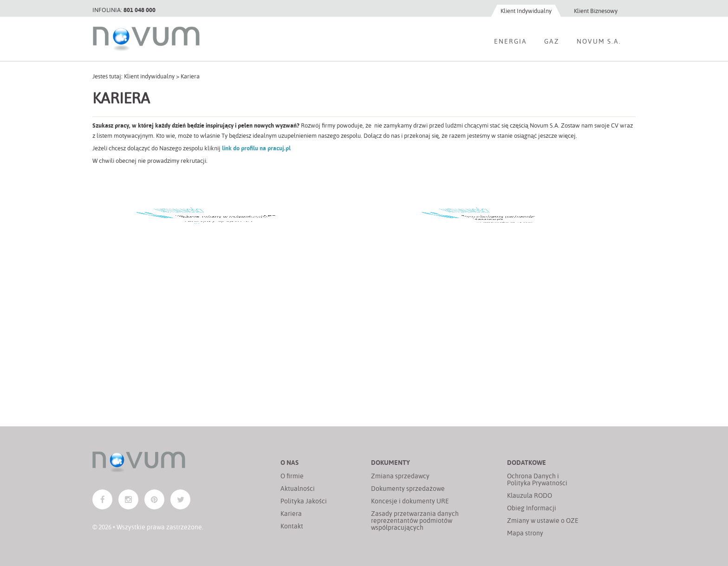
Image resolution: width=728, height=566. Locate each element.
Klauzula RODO (530, 495)
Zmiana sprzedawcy (400, 476)
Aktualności (298, 488)
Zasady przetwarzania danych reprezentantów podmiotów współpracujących (415, 520)
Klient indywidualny (149, 76)
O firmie (292, 476)
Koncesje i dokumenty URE (410, 501)
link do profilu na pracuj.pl (256, 148)
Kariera (291, 513)
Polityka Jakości (304, 501)
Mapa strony (525, 533)
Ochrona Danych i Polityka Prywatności (537, 479)
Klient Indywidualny (526, 10)
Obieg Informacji (532, 508)
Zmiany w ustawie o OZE (543, 520)
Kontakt (292, 526)
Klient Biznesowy (596, 10)
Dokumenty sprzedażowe (408, 488)
